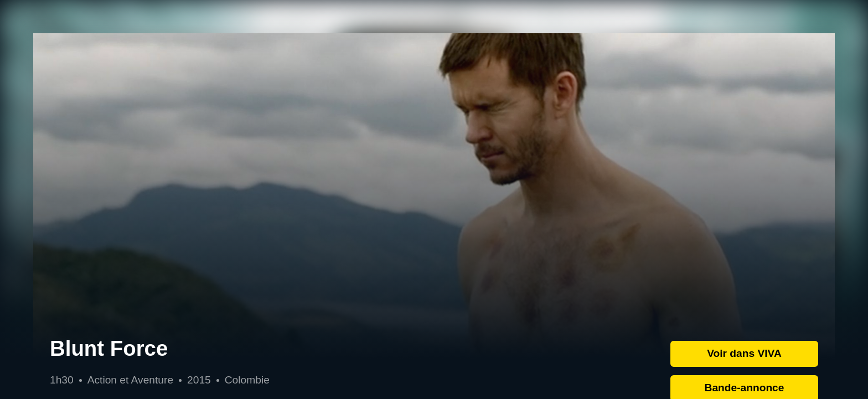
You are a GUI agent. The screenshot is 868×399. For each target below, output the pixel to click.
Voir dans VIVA (744, 353)
